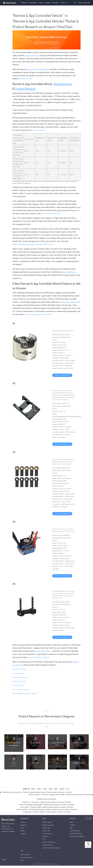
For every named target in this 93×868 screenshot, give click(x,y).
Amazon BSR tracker (45, 244)
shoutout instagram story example (38, 314)
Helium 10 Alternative (48, 844)
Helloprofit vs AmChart (20, 669)
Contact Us (45, 838)
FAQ (43, 841)
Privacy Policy (46, 832)
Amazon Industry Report (76, 838)
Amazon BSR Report (75, 835)
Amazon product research (21, 677)
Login (80, 3)
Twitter (32, 790)
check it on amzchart (62, 375)
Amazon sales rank (32, 55)
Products (25, 3)
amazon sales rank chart (51, 213)
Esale (22, 863)
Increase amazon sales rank (21, 689)
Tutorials (72, 826)
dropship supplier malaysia (38, 657)
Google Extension (47, 847)
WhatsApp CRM (25, 857)
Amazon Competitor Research (51, 850)
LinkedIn (62, 790)
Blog (70, 829)
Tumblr (45, 790)
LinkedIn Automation (27, 860)
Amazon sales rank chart (69, 302)
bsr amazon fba (38, 130)
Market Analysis (63, 84)
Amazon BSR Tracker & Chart (37, 69)
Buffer (56, 790)
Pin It (68, 790)
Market (48, 3)
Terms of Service (47, 835)
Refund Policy (46, 829)
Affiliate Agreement (48, 826)
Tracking (23, 835)
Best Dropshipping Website (24, 244)
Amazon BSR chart (18, 685)
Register (87, 3)
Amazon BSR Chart (69, 272)
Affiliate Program (47, 823)
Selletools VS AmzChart (20, 681)
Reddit (39, 790)
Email (51, 790)
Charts (41, 3)
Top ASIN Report (74, 832)
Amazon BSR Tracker (43, 651)
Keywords (24, 826)
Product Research (26, 88)
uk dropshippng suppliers (30, 693)
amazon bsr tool (26, 79)
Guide (71, 823)
